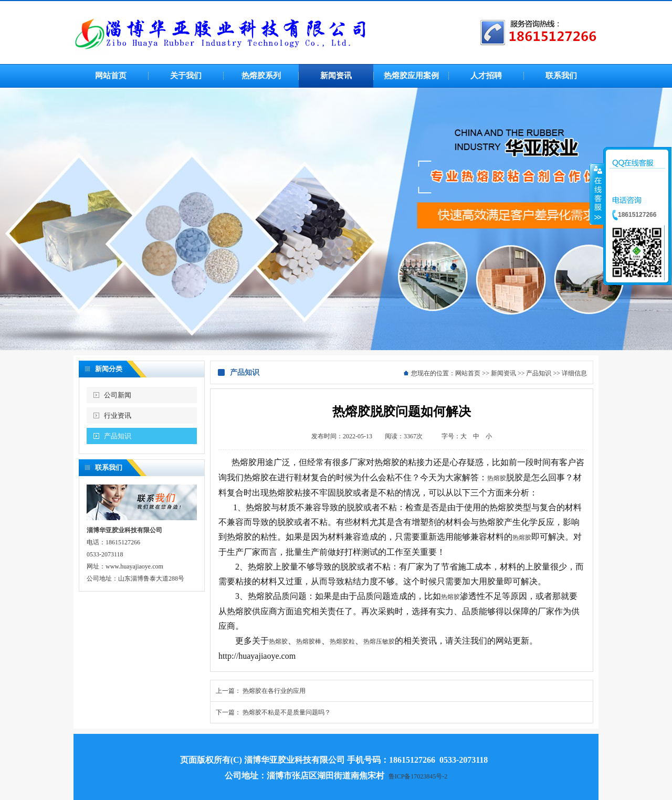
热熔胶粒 (342, 641)
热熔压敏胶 (379, 641)
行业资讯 (118, 415)
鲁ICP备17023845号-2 (418, 776)
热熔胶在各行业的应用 (274, 691)
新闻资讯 (503, 373)
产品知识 (118, 436)
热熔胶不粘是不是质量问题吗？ (287, 712)
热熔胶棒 (309, 641)
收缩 (597, 194)
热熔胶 (497, 478)
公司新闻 (118, 395)
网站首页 (468, 373)
